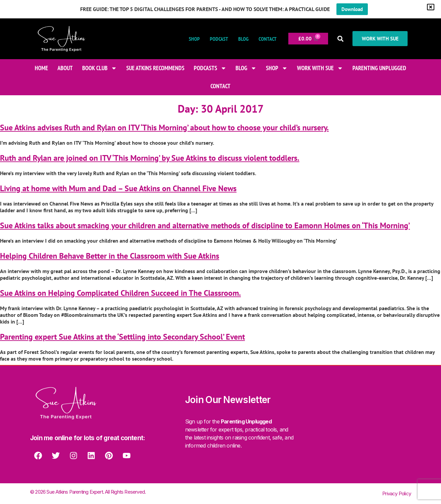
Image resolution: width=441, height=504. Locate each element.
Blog (241, 39)
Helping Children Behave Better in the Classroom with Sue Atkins (110, 256)
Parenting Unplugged (379, 68)
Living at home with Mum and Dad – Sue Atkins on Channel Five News (118, 188)
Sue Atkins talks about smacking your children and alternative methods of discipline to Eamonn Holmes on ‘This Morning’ (205, 225)
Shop (192, 39)
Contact (266, 39)
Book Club (100, 68)
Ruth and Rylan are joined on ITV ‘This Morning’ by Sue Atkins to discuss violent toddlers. (150, 158)
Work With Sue (320, 68)
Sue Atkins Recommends (155, 68)
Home (41, 68)
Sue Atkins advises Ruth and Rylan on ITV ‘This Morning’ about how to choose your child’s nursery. (164, 128)
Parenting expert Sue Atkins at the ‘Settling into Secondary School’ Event (122, 337)
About (65, 68)
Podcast (217, 39)
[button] (339, 39)
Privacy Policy (397, 493)
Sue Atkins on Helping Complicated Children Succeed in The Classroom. (120, 293)
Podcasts (210, 68)
